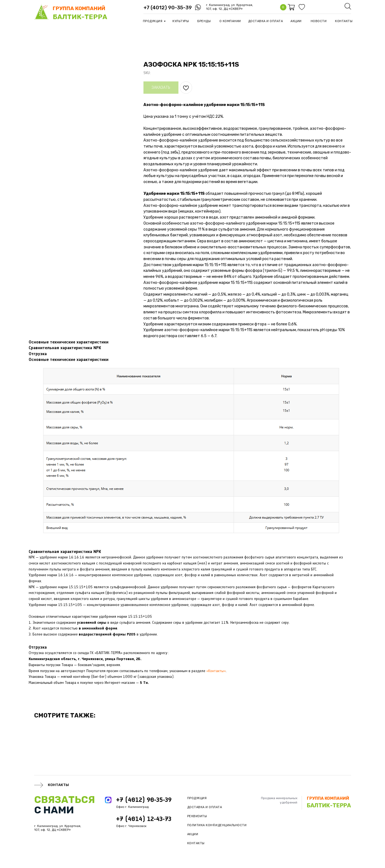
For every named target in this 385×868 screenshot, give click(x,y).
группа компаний (79, 8)
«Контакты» (216, 671)
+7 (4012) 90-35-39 (168, 8)
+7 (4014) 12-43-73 (144, 819)
